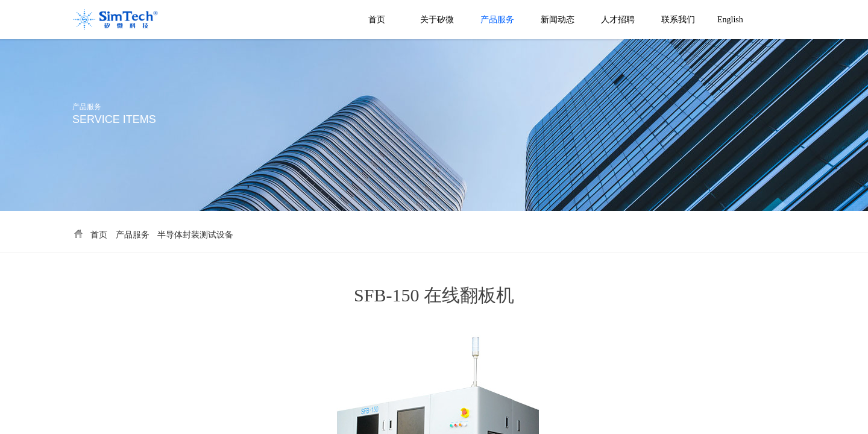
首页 (377, 20)
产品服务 (497, 20)
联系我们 (678, 20)
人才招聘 (618, 20)
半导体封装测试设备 (195, 234)
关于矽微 (437, 20)
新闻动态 (558, 20)
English (730, 20)
